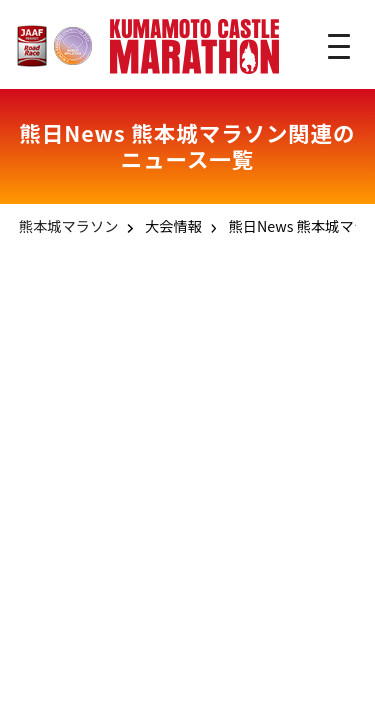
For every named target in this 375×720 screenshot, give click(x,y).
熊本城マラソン (69, 225)
